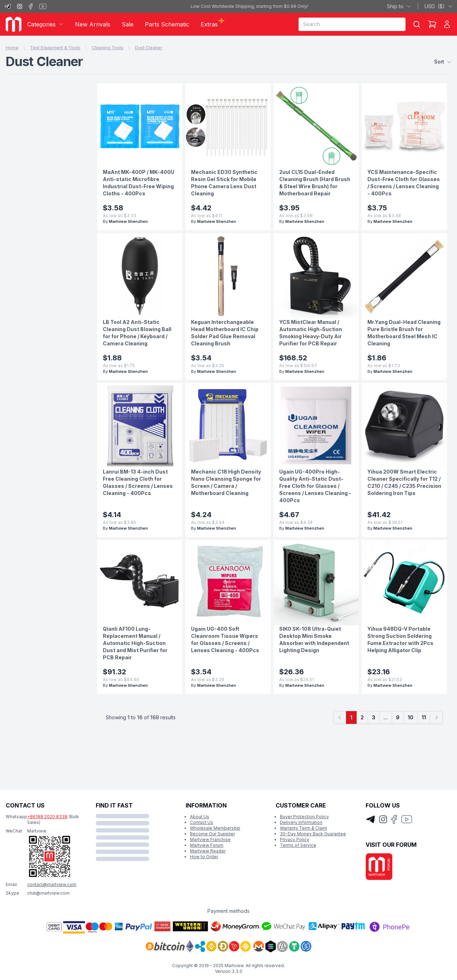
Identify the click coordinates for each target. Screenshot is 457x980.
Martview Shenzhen (128, 221)
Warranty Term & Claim (303, 828)
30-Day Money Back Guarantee (313, 834)
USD (439, 6)
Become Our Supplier (212, 834)
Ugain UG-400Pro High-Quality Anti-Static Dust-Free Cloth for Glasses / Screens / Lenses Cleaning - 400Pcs (315, 486)
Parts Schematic (167, 24)
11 (424, 717)
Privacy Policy (295, 839)
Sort (443, 62)
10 (411, 717)
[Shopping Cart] (432, 24)
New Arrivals (93, 24)
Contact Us (202, 822)
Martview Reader (208, 851)
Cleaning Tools (108, 48)
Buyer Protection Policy (304, 817)
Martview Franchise (210, 839)
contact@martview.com (52, 884)
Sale (128, 24)
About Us (200, 817)
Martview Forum (207, 845)
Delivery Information (301, 822)
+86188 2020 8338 (47, 817)
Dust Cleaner (149, 48)
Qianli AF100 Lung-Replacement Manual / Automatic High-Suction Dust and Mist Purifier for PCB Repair (135, 643)
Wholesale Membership (215, 828)
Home (12, 48)
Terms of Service (298, 845)
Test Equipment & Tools (55, 48)
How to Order (204, 857)
